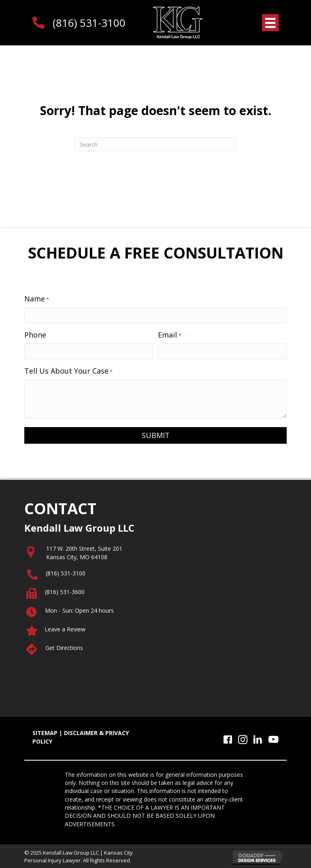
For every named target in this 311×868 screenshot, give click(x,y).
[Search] (155, 144)
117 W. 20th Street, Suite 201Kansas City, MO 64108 (84, 553)
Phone (35, 334)
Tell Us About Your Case (68, 370)
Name (37, 299)
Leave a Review (65, 629)
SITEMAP (45, 733)
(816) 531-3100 (89, 23)
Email (169, 334)
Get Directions (64, 647)
